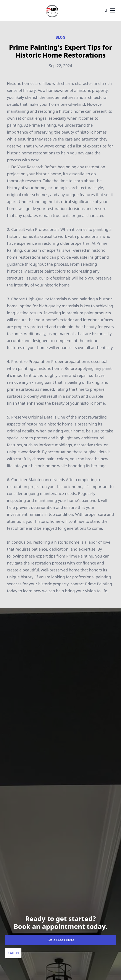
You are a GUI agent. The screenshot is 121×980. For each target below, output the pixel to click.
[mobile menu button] (112, 10)
